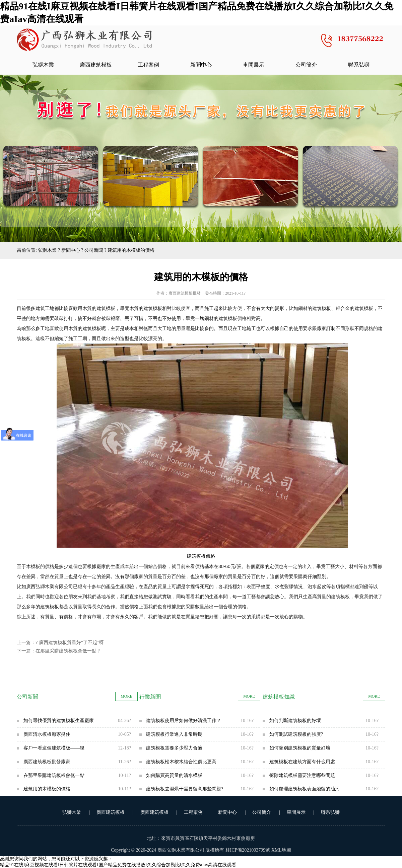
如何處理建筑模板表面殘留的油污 (305, 789)
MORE (126, 696)
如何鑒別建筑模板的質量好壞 (300, 748)
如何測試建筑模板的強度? (296, 734)
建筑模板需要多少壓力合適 (174, 748)
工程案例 (148, 65)
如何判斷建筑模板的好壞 (295, 721)
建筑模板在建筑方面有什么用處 (302, 762)
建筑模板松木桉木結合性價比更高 (181, 762)
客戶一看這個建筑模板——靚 (54, 748)
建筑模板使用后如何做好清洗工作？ (184, 721)
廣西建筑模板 (96, 65)
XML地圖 (281, 850)
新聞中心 (201, 65)
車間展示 (254, 65)
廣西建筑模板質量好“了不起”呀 (71, 643)
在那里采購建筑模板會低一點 (66, 651)
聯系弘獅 (359, 65)
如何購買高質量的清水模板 (174, 775)
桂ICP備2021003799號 (248, 850)
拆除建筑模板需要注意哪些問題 (302, 775)
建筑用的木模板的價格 (47, 789)
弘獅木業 (43, 65)
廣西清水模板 (84, 41)
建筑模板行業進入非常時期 (174, 734)
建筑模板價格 (201, 556)
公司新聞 (94, 250)
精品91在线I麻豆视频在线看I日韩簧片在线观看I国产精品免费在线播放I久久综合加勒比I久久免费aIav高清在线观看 (118, 865)
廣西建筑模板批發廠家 (47, 762)
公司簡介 (306, 65)
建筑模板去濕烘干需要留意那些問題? (185, 789)
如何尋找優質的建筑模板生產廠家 (59, 721)
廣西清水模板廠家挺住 (47, 734)
